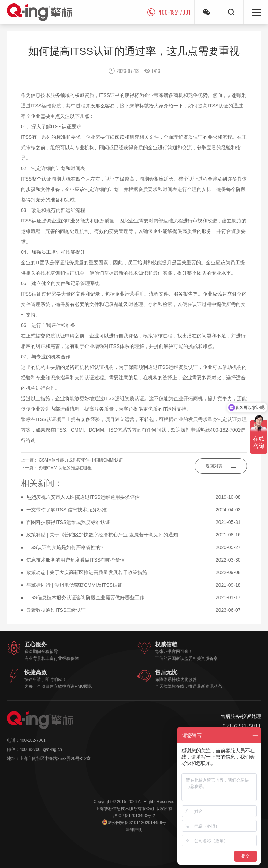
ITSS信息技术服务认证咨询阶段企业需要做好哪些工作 (137, 598)
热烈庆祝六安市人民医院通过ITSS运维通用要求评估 (137, 497)
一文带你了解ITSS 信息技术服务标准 (137, 510)
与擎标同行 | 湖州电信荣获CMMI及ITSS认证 (137, 585)
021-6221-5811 (242, 726)
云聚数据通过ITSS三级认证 (137, 610)
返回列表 (221, 466)
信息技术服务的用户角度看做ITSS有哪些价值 (137, 560)
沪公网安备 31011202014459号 (134, 822)
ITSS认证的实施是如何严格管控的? (137, 548)
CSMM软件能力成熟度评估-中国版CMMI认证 (81, 460)
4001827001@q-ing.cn (41, 749)
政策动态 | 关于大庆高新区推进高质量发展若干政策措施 (137, 573)
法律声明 (134, 830)
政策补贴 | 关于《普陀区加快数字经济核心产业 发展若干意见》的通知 (137, 535)
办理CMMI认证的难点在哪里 (65, 468)
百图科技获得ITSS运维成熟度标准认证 (137, 523)
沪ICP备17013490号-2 (134, 816)
